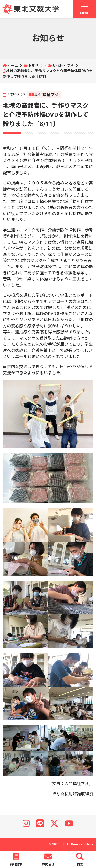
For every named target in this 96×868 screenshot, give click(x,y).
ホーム (13, 66)
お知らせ (35, 66)
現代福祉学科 (63, 66)
